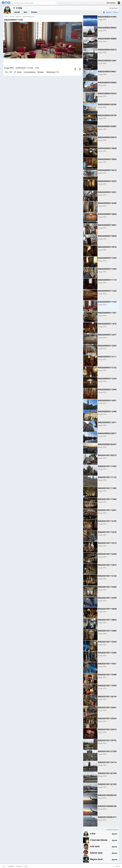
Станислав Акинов (99, 840)
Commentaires (30, 72)
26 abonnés (114, 8)
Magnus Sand (96, 859)
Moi (25, 12)
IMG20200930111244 (29, 16)
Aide (26, 866)
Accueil (17, 12)
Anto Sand (95, 846)
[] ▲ (118, 866)
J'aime (18, 72)
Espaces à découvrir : (113, 829)
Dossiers (34, 12)
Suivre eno (19, 866)
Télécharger (51, 72)
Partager (41, 72)
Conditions (11, 866)
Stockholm (19, 16)
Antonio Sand (96, 853)
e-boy (7, 16)
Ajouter (114, 834)
